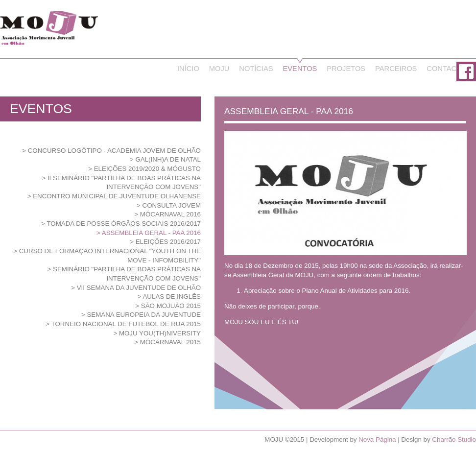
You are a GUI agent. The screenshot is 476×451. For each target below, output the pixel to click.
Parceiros (396, 69)
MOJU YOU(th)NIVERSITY (160, 333)
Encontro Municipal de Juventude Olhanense (117, 196)
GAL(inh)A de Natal (168, 159)
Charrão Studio (454, 439)
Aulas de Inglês (172, 297)
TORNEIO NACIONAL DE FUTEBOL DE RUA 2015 (126, 324)
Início (188, 69)
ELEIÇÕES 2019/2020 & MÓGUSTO (147, 169)
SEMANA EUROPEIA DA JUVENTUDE (144, 315)
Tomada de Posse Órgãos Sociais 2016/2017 (124, 224)
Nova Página (377, 439)
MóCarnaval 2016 (170, 214)
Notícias (256, 69)
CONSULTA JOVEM (172, 205)
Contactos (449, 69)
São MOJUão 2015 (171, 306)
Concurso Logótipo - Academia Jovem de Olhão (114, 151)
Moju (219, 69)
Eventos (300, 69)
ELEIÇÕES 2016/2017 (168, 242)
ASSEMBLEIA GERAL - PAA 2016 (151, 233)
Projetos (346, 69)
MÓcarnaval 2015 (170, 342)
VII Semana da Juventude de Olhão (139, 288)
